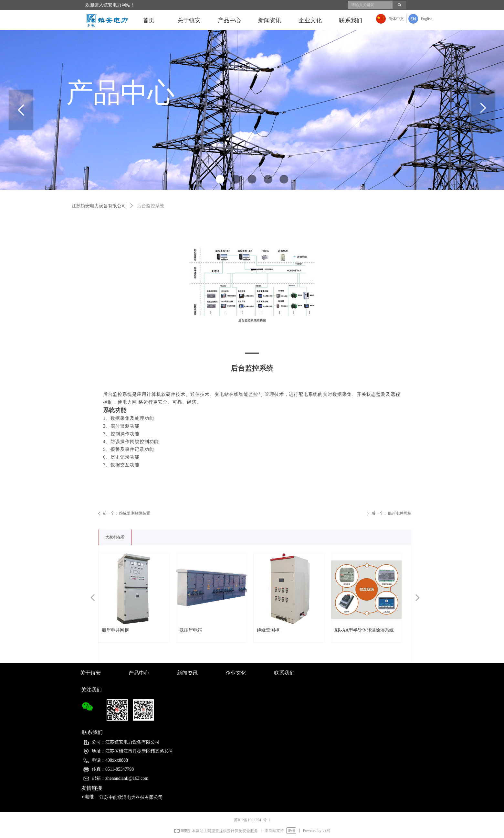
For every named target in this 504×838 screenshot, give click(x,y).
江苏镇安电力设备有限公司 (99, 206)
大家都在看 (115, 537)
